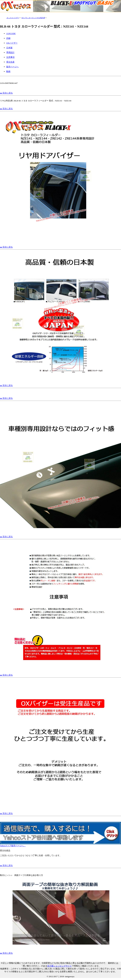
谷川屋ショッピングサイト (60, 966)
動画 (8, 71)
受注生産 (10, 62)
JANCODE (11, 33)
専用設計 (10, 52)
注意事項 (10, 57)
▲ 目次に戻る (6, 93)
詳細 (8, 38)
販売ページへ (12, 67)
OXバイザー (12, 43)
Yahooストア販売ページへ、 (60, 845)
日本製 (9, 48)
